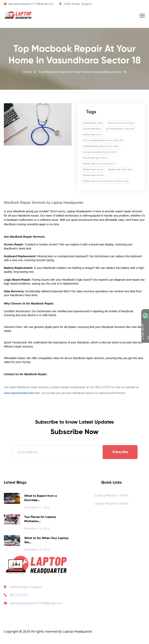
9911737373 (16, 595)
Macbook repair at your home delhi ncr (99, 164)
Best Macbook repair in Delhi (95, 158)
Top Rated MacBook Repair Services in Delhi (101, 146)
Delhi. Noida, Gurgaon (78, 4)
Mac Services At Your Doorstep (121, 123)
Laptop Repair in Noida (111, 503)
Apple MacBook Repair (92, 129)
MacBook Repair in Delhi (93, 123)
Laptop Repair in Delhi (111, 495)
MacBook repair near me (93, 175)
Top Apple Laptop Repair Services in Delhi (100, 152)
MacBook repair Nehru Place (120, 169)
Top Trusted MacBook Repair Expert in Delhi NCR (103, 140)
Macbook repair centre (92, 135)
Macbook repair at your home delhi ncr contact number (106, 181)
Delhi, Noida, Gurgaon (26, 587)
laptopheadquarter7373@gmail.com (31, 4)
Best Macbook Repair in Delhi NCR (120, 129)
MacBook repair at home (93, 169)
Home (27, 72)
